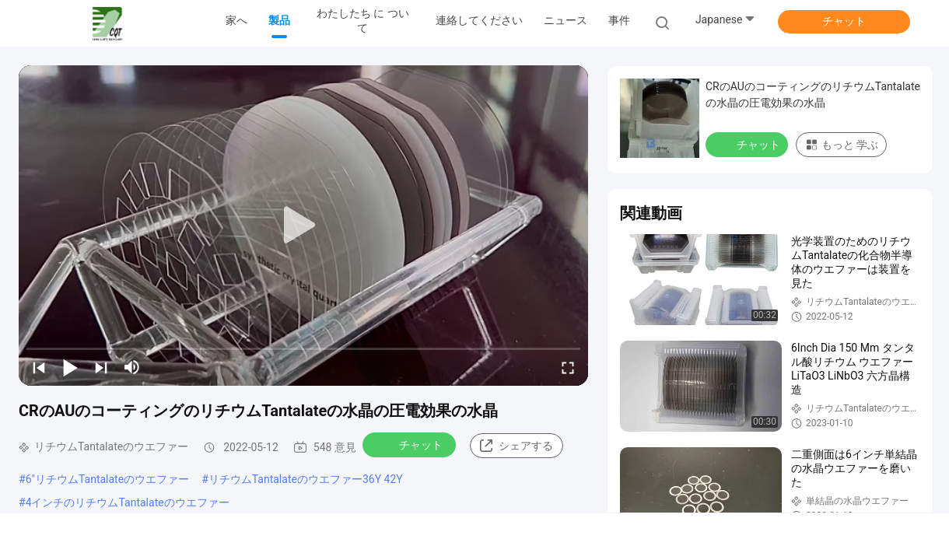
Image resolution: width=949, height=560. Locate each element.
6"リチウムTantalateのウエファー (108, 479)
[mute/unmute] (132, 367)
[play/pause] (70, 367)
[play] (303, 226)
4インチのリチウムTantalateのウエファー (128, 502)
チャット (844, 21)
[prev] (39, 367)
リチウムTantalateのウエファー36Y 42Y (306, 479)
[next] (101, 367)
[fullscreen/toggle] (568, 367)
